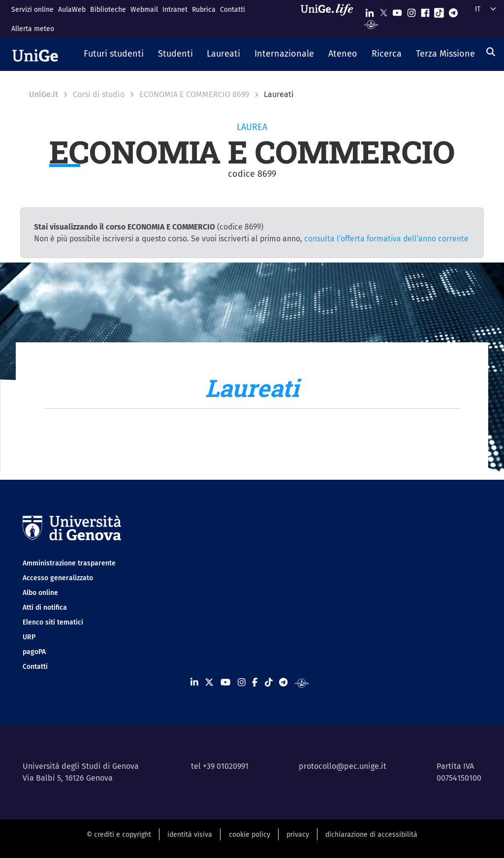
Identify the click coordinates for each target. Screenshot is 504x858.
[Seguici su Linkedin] (370, 11)
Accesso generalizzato (58, 578)
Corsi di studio (99, 94)
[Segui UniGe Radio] (371, 24)
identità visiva (190, 835)
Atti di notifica (45, 608)
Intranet (175, 10)
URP (29, 637)
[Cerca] (491, 52)
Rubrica (204, 10)
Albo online (40, 593)
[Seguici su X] (383, 11)
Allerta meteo (33, 29)
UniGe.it (44, 94)
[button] (114, 55)
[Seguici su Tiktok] (439, 11)
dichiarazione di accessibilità (371, 835)
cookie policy (250, 835)
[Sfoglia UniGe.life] (330, 19)
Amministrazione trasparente (69, 563)
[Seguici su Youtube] (397, 11)
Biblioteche (108, 10)
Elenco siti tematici (53, 622)
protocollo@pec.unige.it (343, 766)
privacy (298, 835)
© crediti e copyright (119, 835)
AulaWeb (72, 10)
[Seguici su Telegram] (453, 11)
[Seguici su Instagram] (411, 11)
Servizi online (32, 10)
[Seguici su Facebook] (425, 11)
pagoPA (34, 652)
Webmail (144, 10)
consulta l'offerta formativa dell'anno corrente (386, 239)
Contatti (233, 10)
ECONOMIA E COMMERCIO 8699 (194, 94)
